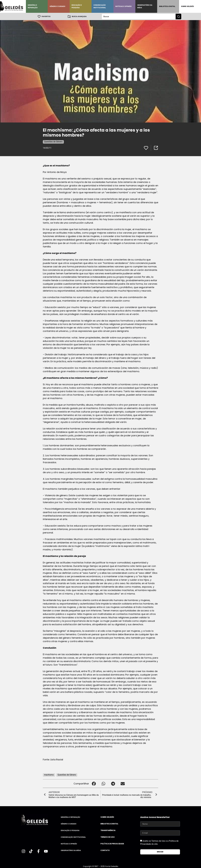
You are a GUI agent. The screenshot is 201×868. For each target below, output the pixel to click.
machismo (49, 775)
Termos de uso (108, 837)
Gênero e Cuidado (57, 6)
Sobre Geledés (187, 6)
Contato (105, 850)
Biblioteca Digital (167, 6)
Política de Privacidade (112, 844)
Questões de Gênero (53, 141)
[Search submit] (178, 16)
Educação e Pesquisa (77, 6)
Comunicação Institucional (100, 6)
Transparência (108, 830)
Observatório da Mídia (145, 6)
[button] (94, 783)
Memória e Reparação (33, 6)
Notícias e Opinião (124, 6)
